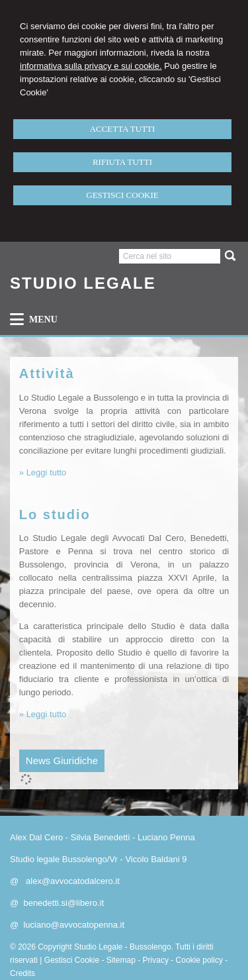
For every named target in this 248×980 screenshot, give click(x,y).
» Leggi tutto (43, 472)
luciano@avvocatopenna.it (74, 925)
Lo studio (55, 514)
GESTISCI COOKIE (122, 195)
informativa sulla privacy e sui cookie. (91, 66)
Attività (47, 373)
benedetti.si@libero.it (63, 903)
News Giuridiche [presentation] (62, 760)
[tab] (62, 761)
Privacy (156, 960)
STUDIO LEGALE (83, 283)
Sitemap (121, 960)
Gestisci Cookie (72, 960)
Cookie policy (199, 960)
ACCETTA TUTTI (123, 129)
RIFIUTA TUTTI (122, 162)
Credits (22, 973)
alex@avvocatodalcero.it (73, 881)
